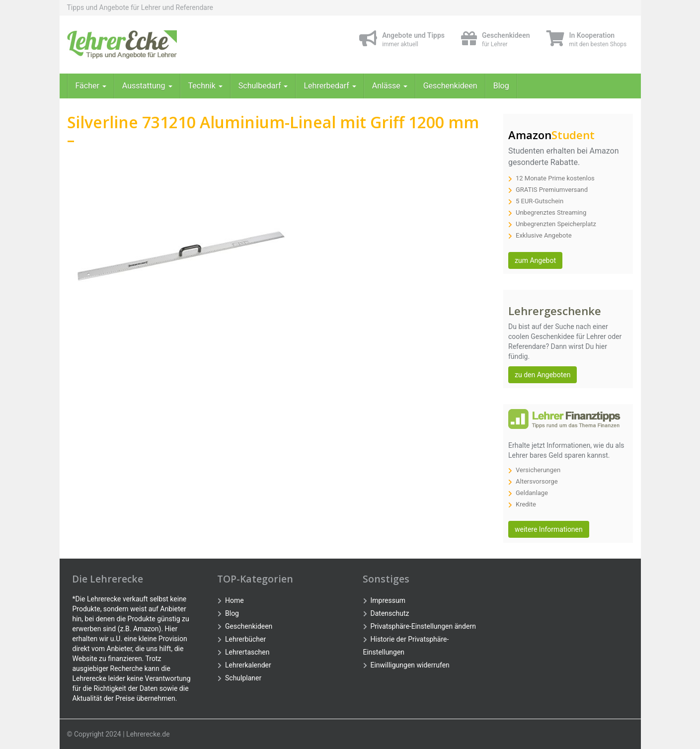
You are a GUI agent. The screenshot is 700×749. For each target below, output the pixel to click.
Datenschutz (390, 613)
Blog (501, 86)
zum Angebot (535, 260)
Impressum (388, 600)
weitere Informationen (549, 529)
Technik (205, 86)
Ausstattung (147, 86)
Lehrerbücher (245, 639)
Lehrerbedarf (330, 86)
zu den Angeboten (543, 375)
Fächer (91, 86)
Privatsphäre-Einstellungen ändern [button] (423, 626)
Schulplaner (243, 678)
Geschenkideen (450, 86)
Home (234, 600)
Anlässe (390, 86)
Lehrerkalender (248, 665)
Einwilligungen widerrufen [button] (410, 665)
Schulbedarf (263, 86)
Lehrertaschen (247, 652)
